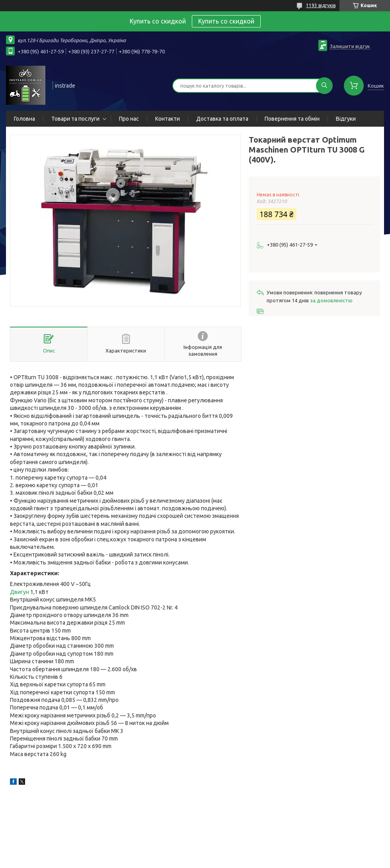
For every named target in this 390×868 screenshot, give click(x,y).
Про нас (129, 119)
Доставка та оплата (222, 119)
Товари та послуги (75, 119)
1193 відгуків (321, 5)
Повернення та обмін (292, 119)
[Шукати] (324, 86)
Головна (24, 119)
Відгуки (346, 119)
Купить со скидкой (226, 21)
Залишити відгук (350, 46)
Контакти (168, 119)
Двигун (19, 592)
